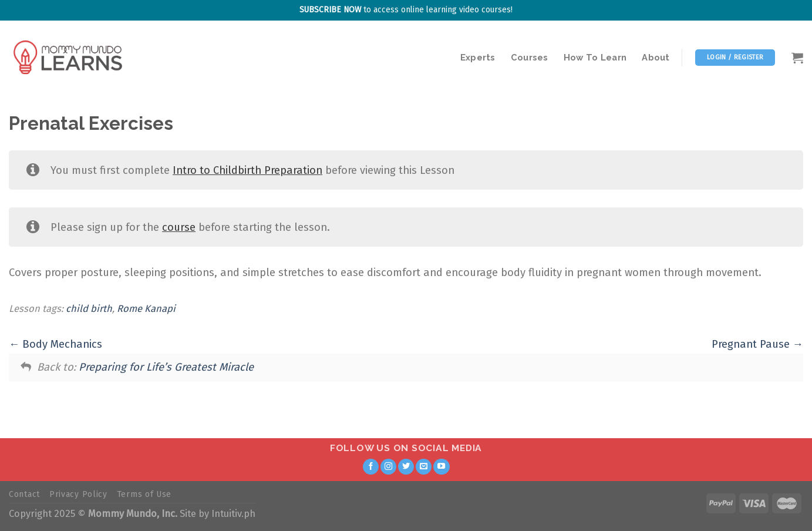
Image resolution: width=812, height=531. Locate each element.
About (656, 57)
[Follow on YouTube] (442, 467)
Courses (530, 57)
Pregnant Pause (757, 344)
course (179, 227)
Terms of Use (144, 494)
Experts (478, 57)
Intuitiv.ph (233, 514)
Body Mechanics (55, 344)
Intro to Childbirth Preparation (247, 170)
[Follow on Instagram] (389, 467)
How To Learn (595, 57)
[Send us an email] (424, 467)
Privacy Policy (78, 494)
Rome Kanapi (146, 309)
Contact (24, 494)
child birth (89, 309)
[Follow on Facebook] (371, 467)
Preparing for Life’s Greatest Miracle (166, 367)
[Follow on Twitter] (406, 467)
